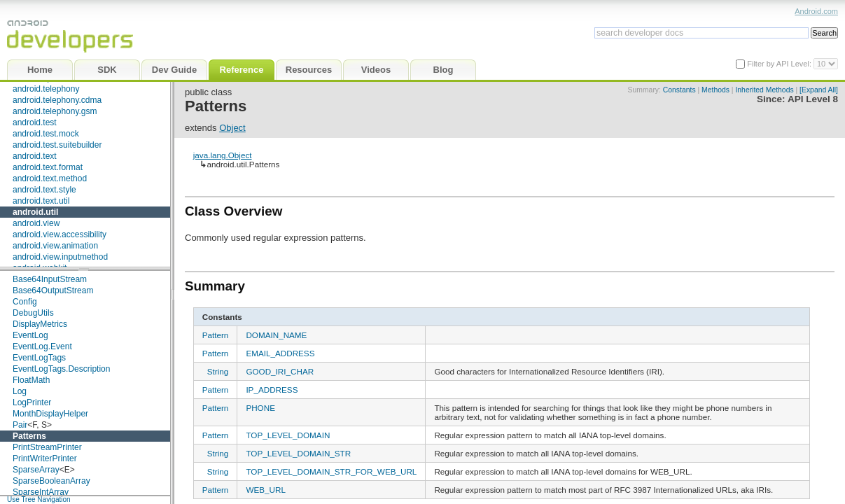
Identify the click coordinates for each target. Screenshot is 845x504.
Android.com (816, 11)
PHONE (260, 408)
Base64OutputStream (53, 290)
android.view (36, 223)
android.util (35, 212)
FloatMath (31, 380)
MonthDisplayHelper (50, 414)
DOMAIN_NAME (276, 335)
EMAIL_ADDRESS (280, 353)
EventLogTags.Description (61, 369)
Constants (679, 90)
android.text (35, 156)
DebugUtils (33, 313)
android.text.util (41, 201)
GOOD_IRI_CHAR (280, 371)
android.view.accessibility (60, 234)
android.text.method (50, 178)
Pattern (216, 335)
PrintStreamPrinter (47, 447)
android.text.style (44, 190)
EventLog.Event (42, 346)
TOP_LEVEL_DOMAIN (288, 435)
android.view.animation (55, 246)
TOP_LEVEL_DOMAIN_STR (298, 453)
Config (25, 302)
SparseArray (36, 470)
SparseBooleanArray (51, 481)
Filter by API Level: (780, 64)
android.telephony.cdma (57, 100)
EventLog (30, 335)
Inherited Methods (764, 90)
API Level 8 (813, 99)
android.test (35, 122)
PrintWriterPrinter (45, 458)
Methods (715, 90)
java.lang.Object (223, 155)
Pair (20, 425)
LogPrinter (32, 402)
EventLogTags (39, 358)
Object (232, 128)
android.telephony (46, 89)
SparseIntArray (41, 492)
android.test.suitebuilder (57, 145)
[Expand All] (819, 90)
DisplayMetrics (40, 324)
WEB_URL (266, 490)
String (218, 371)
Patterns (29, 436)
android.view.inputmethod (60, 257)
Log (20, 391)
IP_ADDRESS (272, 390)
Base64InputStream (50, 279)
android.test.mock (46, 134)
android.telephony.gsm (55, 111)
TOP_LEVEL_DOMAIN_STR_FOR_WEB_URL (331, 471)
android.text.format (48, 167)
